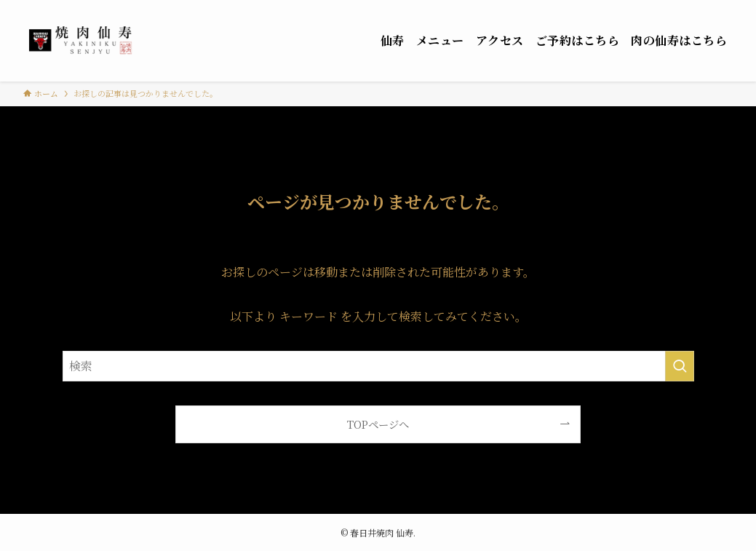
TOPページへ (378, 424)
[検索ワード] (378, 366)
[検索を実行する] (680, 366)
